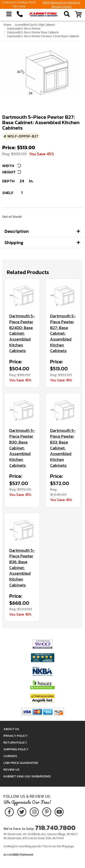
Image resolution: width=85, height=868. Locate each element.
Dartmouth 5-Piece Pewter (24, 29)
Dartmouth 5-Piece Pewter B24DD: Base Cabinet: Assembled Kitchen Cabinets (22, 333)
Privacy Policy (15, 736)
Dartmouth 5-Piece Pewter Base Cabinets (33, 32)
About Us (11, 729)
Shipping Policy (16, 749)
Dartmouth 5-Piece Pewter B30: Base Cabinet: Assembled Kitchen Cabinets (22, 448)
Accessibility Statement (18, 855)
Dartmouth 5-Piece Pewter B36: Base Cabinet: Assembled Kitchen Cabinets (22, 568)
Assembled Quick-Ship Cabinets (35, 25)
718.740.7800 (55, 828)
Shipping (14, 243)
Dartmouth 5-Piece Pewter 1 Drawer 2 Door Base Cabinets (43, 36)
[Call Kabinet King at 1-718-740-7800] (20, 14)
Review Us (11, 770)
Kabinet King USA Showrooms (27, 776)
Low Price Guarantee (21, 763)
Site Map (62, 846)
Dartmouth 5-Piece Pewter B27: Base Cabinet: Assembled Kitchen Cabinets (63, 333)
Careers (10, 756)
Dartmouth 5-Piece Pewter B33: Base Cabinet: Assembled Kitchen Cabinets (63, 448)
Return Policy (15, 743)
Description (17, 231)
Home (7, 25)
